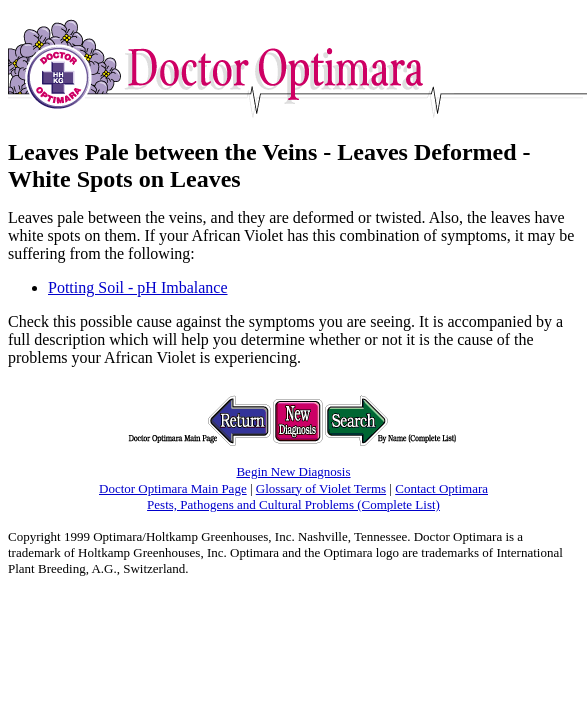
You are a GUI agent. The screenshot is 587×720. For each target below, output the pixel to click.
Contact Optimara (441, 488)
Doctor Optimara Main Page (173, 488)
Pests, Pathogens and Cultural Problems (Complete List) (293, 504)
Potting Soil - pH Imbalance (138, 287)
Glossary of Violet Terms (321, 488)
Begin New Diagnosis (293, 471)
